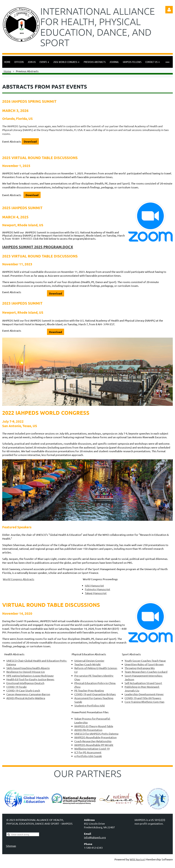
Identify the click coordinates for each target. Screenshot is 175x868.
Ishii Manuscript (94, 585)
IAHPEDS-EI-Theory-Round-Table (94, 726)
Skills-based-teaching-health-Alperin (28, 668)
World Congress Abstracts (19, 579)
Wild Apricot (137, 859)
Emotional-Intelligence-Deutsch (25, 683)
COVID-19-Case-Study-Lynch (23, 690)
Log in (169, 10)
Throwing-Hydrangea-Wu (140, 668)
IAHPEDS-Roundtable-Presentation (95, 737)
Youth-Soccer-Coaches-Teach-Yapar (145, 661)
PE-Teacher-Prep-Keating (89, 690)
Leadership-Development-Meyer (144, 694)
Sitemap (11, 846)
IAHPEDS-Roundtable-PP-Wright (94, 745)
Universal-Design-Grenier (89, 661)
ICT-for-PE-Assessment (88, 752)
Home (7, 71)
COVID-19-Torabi (17, 687)
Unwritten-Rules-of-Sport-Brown (144, 664)
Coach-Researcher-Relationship (93, 741)
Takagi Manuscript (96, 593)
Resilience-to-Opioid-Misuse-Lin (26, 672)
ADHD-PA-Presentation (88, 730)
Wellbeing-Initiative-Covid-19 (92, 749)
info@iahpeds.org (95, 837)
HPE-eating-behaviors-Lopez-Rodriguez (30, 676)
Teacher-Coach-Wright (87, 664)
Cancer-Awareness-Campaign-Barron (28, 694)
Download (30, 141)
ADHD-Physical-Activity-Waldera (26, 698)
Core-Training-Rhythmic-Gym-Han (144, 702)
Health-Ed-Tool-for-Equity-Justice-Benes (30, 679)
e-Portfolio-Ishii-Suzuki (88, 756)
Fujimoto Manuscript (98, 589)
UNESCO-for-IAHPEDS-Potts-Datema (96, 734)
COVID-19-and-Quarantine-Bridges (95, 694)
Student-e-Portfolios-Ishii (90, 705)
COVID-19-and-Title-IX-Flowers (143, 698)
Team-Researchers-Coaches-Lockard (146, 672)
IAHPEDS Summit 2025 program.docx (38, 247)
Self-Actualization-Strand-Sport (143, 683)
